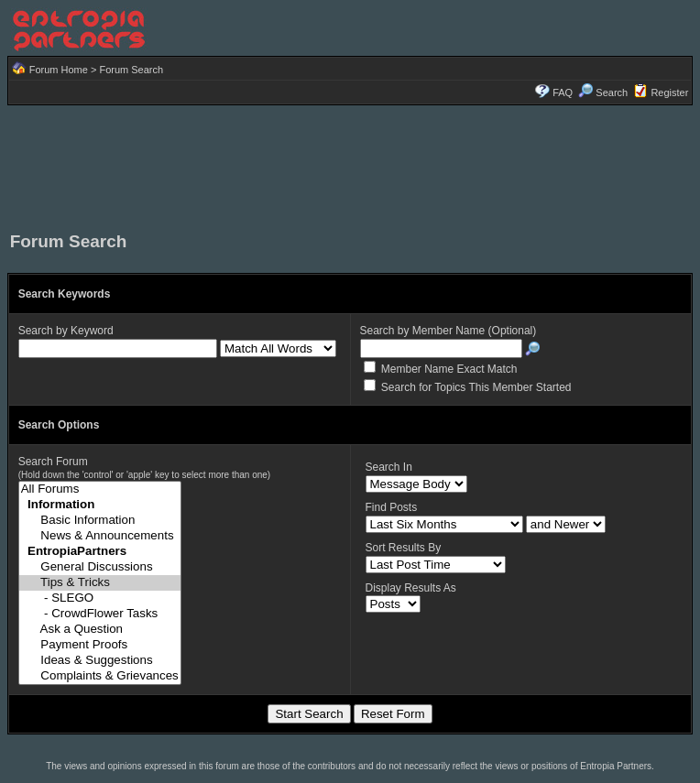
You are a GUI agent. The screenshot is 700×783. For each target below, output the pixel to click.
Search (603, 92)
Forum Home (59, 70)
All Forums (100, 489)
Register (669, 92)
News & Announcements (100, 536)
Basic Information (100, 521)
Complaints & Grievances (100, 676)
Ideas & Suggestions (100, 661)
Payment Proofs (100, 645)
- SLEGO (100, 598)
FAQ (563, 92)
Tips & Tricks (100, 583)
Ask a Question (100, 630)
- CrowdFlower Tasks (100, 614)
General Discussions (100, 567)
